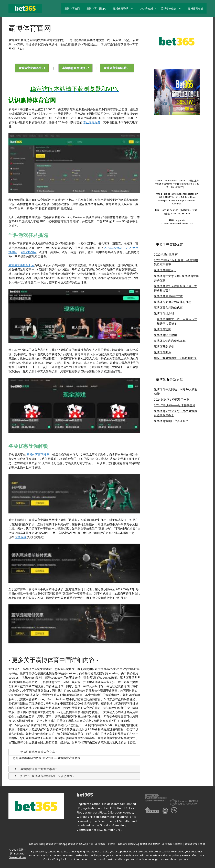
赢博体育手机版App (21, 265)
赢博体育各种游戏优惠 (168, 285)
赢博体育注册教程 (69, 758)
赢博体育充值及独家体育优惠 (173, 279)
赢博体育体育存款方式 (168, 273)
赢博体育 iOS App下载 (80, 844)
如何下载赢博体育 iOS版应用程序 (175, 335)
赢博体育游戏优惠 (150, 844)
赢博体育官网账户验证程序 (171, 398)
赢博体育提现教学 (165, 312)
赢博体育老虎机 (164, 323)
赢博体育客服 (196, 8)
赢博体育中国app (96, 8)
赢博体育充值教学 (172, 844)
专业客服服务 (92, 122)
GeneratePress (18, 857)
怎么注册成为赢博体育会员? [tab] (34, 752)
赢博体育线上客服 (195, 844)
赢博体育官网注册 (38, 454)
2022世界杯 (28, 252)
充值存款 (21, 537)
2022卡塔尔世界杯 (166, 231)
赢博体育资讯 (125, 8)
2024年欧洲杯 (113, 248)
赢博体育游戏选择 (128, 844)
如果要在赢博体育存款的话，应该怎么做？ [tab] (43, 776)
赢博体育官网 (72, 8)
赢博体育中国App (56, 844)
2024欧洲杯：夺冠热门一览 (172, 376)
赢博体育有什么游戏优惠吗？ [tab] (34, 769)
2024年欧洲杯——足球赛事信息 (162, 8)
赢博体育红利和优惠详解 (170, 318)
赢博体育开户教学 (105, 844)
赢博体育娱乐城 (164, 290)
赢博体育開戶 (163, 329)
